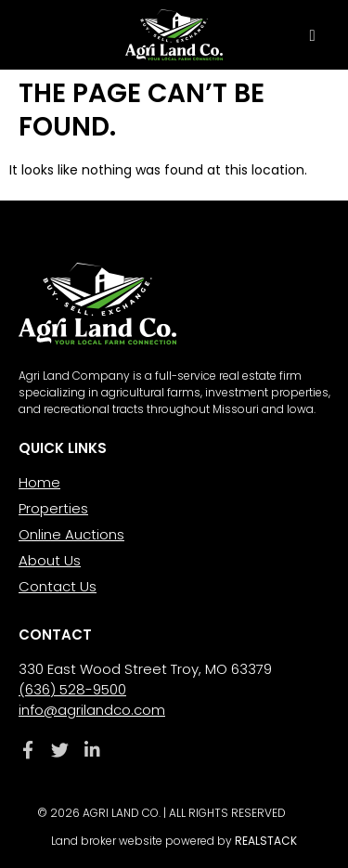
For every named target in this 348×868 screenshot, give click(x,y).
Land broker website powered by (174, 841)
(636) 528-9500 (72, 689)
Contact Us (58, 586)
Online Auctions (71, 534)
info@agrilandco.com (92, 710)
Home (39, 482)
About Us (50, 560)
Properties (53, 508)
